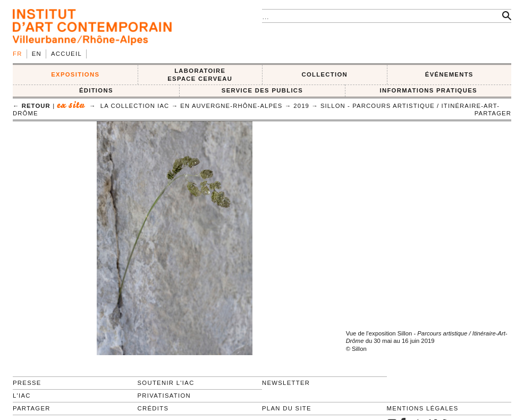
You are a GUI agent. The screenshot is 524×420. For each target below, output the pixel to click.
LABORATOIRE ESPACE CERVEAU (200, 75)
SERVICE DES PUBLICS (262, 90)
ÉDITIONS (96, 90)
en (37, 54)
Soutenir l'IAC (166, 383)
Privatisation (164, 396)
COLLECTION (325, 74)
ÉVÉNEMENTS (449, 74)
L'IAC (22, 396)
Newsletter (286, 383)
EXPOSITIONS (75, 74)
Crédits (153, 408)
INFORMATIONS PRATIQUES (428, 90)
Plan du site (287, 408)
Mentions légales (423, 408)
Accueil (66, 54)
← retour (32, 106)
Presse (27, 383)
